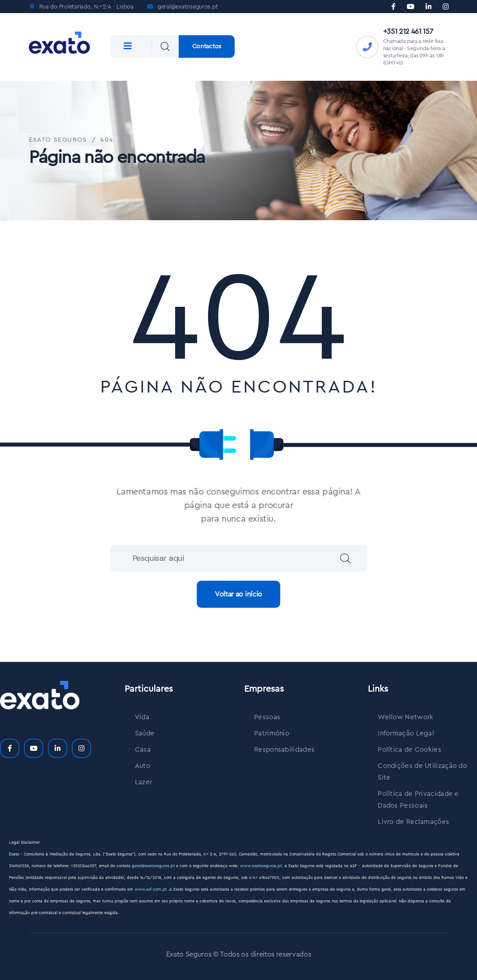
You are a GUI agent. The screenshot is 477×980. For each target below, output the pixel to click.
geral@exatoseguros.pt (188, 7)
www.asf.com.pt (151, 890)
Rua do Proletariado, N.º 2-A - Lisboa (86, 7)
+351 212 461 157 (408, 32)
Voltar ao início (238, 594)
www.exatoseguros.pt (261, 866)
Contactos (207, 46)
